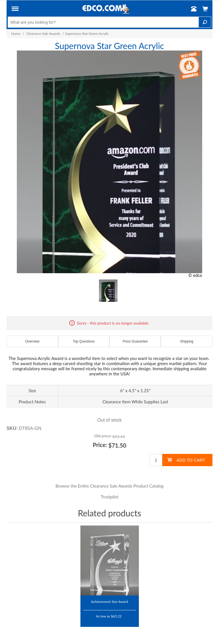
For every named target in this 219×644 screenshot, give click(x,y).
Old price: (103, 436)
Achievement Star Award (109, 601)
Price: (100, 445)
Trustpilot (109, 497)
